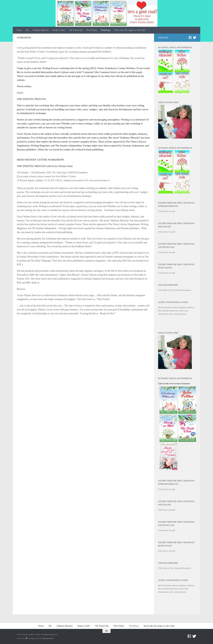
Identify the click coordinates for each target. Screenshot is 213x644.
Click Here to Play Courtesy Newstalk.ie (175, 290)
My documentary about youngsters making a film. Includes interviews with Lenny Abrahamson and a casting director (176, 311)
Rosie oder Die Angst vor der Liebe (130, 30)
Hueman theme (48, 638)
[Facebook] (190, 38)
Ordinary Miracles (41, 30)
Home (19, 30)
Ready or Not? (59, 30)
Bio (27, 30)
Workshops (106, 30)
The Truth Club (76, 30)
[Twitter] (195, 38)
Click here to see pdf (167, 211)
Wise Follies (92, 30)
